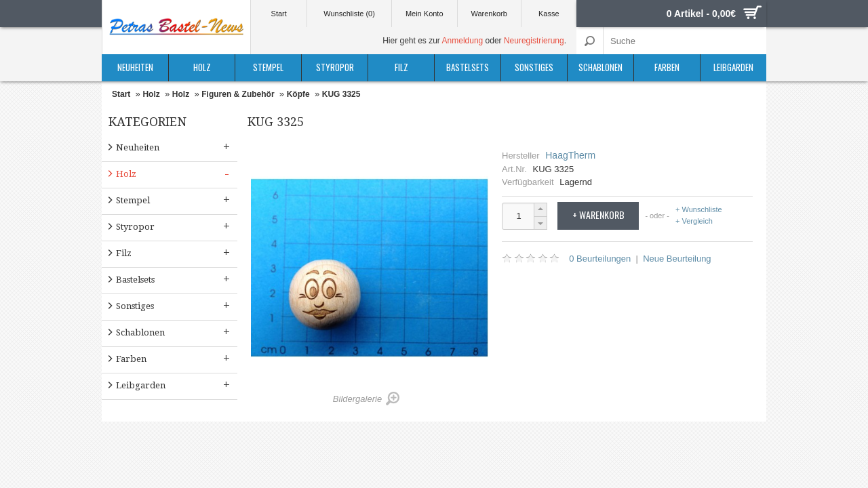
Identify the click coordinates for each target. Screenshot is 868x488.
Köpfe (298, 94)
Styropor (335, 67)
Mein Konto (425, 14)
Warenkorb (489, 14)
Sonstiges (534, 67)
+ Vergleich (694, 221)
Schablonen (600, 67)
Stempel (268, 67)
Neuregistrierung (534, 41)
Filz (401, 67)
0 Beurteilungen (600, 259)
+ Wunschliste (699, 210)
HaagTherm (570, 155)
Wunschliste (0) (349, 14)
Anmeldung (463, 41)
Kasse (549, 14)
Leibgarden (733, 67)
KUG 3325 (341, 94)
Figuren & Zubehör (238, 94)
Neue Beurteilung (677, 259)
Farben (667, 67)
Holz (202, 67)
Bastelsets (468, 67)
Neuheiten (135, 67)
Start (279, 14)
